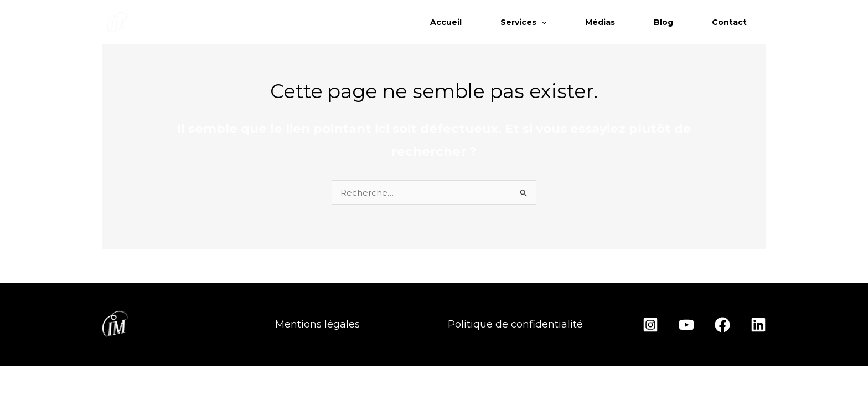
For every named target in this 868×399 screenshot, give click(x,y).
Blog (663, 22)
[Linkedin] (758, 325)
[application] (541, 22)
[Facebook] (722, 325)
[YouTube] (686, 325)
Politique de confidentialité (515, 324)
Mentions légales (317, 324)
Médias (600, 22)
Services (523, 22)
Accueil (446, 22)
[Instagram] (650, 325)
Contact (729, 22)
